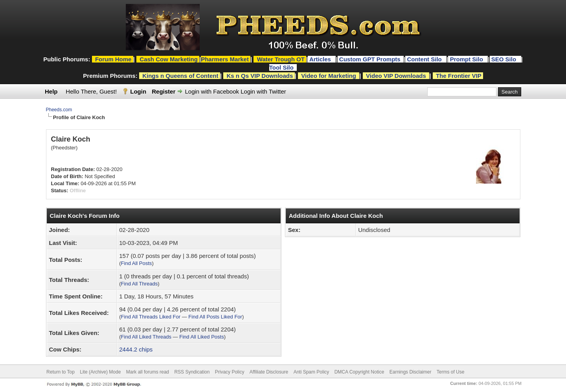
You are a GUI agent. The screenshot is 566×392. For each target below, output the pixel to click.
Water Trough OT (281, 59)
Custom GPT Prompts (370, 59)
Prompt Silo (467, 59)
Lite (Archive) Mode (100, 372)
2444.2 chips (136, 349)
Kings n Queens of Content (180, 76)
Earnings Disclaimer (411, 372)
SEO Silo (505, 59)
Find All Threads (140, 284)
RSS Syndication (192, 372)
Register (164, 91)
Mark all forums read (148, 372)
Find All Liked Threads (146, 337)
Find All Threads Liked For (151, 317)
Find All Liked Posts (201, 337)
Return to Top (61, 372)
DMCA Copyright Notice (359, 372)
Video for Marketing (329, 76)
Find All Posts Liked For (215, 317)
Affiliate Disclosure (269, 372)
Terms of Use (451, 372)
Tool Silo (282, 67)
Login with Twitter (263, 91)
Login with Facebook (212, 91)
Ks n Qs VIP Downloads (260, 76)
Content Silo (425, 59)
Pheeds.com (59, 110)
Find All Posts (137, 263)
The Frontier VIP (459, 76)
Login (138, 91)
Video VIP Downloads (396, 76)
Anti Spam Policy (311, 372)
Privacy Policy (230, 372)
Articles (321, 59)
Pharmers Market (225, 59)
